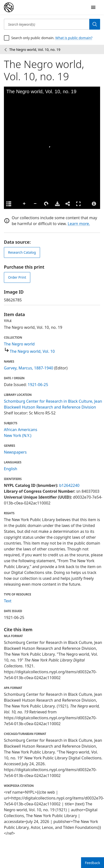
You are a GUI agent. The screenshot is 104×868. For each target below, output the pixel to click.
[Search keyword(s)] (47, 24)
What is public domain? (74, 38)
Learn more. (79, 224)
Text (8, 601)
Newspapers (15, 452)
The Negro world (19, 344)
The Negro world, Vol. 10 (32, 351)
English (10, 469)
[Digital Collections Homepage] (9, 7)
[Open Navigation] (93, 7)
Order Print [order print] (17, 277)
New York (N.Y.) (18, 435)
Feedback (93, 863)
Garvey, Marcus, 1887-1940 (29, 368)
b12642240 (69, 485)
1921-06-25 (38, 385)
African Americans (21, 430)
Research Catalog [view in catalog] (22, 252)
